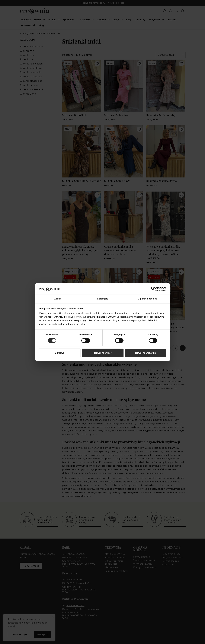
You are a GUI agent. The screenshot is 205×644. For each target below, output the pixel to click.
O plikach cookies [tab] (147, 299)
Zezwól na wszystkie (145, 353)
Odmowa (59, 353)
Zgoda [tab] (58, 299)
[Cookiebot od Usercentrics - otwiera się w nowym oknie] (153, 289)
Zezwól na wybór (102, 353)
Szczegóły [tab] (102, 299)
